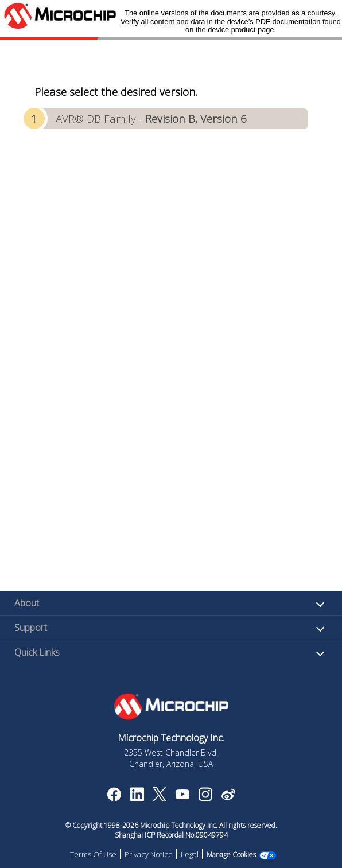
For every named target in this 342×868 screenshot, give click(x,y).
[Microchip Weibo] (228, 797)
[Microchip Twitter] (160, 798)
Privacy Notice (149, 854)
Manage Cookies (231, 855)
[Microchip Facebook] (114, 798)
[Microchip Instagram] (205, 798)
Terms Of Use (93, 854)
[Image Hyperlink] (182, 796)
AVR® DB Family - (151, 118)
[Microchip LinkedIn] (137, 798)
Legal (190, 854)
